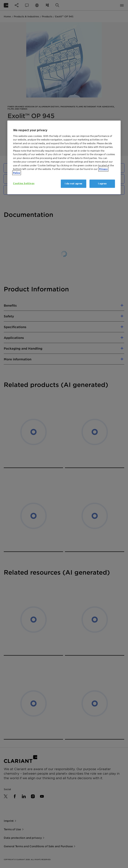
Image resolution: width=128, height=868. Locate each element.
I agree (102, 184)
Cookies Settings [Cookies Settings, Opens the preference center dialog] (24, 183)
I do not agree (74, 184)
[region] (64, 157)
